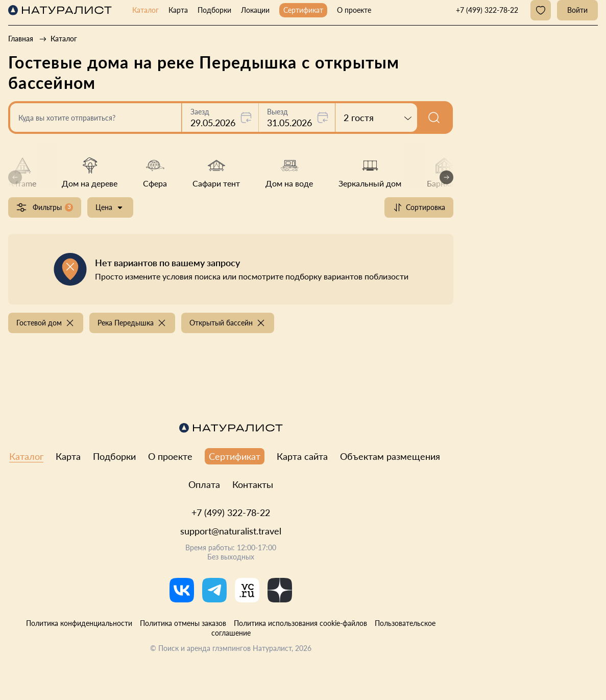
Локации (255, 10)
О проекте (354, 10)
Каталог (146, 10)
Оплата (204, 484)
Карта (178, 10)
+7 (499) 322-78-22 (231, 512)
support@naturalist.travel (231, 531)
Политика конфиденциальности (79, 623)
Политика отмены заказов (183, 623)
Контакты (253, 484)
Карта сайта (302, 456)
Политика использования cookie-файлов (300, 623)
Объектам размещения (390, 456)
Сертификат (303, 10)
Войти (577, 10)
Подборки (214, 10)
